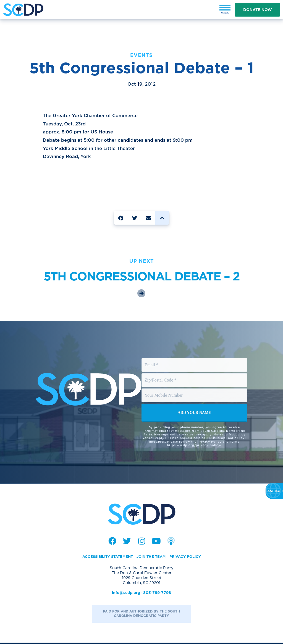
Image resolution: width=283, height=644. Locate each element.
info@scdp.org (126, 594)
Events (141, 55)
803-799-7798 (157, 594)
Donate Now (258, 10)
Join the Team (152, 558)
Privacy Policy (189, 558)
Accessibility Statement (105, 558)
